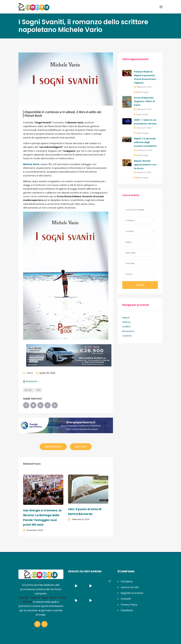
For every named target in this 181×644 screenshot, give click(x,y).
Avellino (127, 327)
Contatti (126, 599)
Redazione (32, 381)
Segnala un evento (132, 593)
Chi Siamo (127, 582)
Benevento (128, 331)
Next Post (81, 447)
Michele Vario (31, 164)
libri (38, 390)
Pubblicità (127, 610)
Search (140, 285)
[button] (139, 220)
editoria (28, 390)
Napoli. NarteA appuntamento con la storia (145, 165)
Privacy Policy (129, 605)
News (30, 373)
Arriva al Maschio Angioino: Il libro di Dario (144, 101)
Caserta (127, 336)
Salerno (126, 322)
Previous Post (53, 447)
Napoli (139, 92)
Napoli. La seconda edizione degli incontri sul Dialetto (145, 142)
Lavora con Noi (130, 587)
